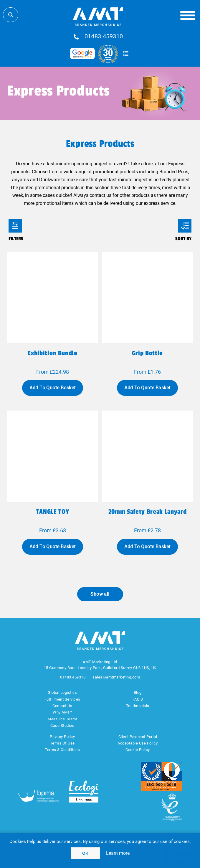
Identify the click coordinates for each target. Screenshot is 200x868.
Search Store (11, 15)
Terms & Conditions (62, 750)
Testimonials (138, 706)
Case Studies (62, 725)
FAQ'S (138, 699)
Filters (15, 226)
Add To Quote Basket (52, 388)
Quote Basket (126, 54)
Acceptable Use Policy (138, 743)
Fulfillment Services (62, 699)
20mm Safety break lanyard (148, 512)
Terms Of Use (62, 743)
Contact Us (62, 706)
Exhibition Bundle (52, 353)
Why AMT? (62, 712)
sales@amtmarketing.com (116, 677)
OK (85, 853)
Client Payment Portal (138, 737)
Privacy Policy (62, 737)
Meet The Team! (62, 719)
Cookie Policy (138, 750)
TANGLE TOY (53, 512)
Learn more (118, 853)
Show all (100, 594)
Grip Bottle (147, 353)
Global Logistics (62, 692)
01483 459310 (104, 37)
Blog (138, 692)
